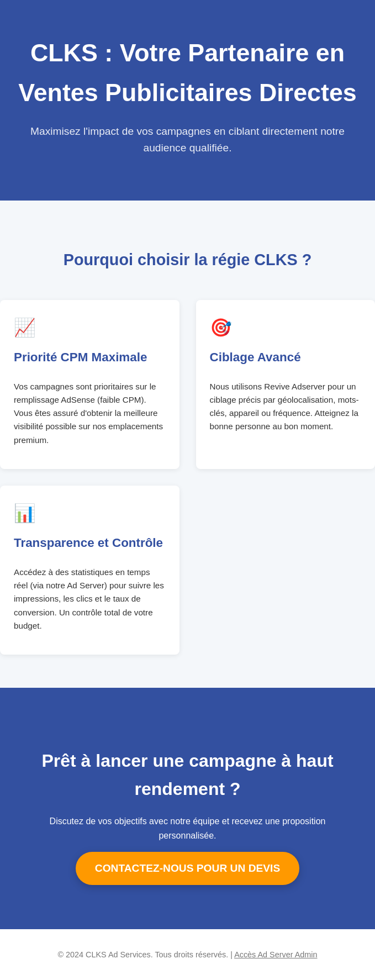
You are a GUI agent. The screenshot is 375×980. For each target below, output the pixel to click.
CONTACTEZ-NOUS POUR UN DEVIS (187, 868)
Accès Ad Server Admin (276, 955)
